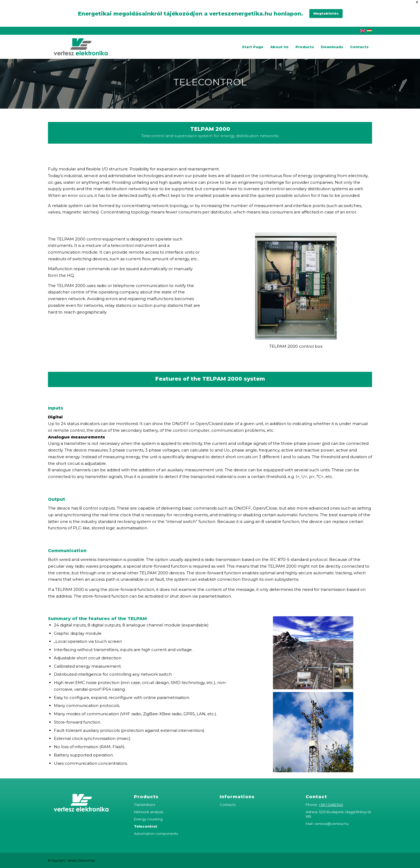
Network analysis (149, 812)
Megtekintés (326, 13)
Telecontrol (145, 826)
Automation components (156, 833)
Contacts (228, 805)
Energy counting (148, 819)
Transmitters (145, 805)
